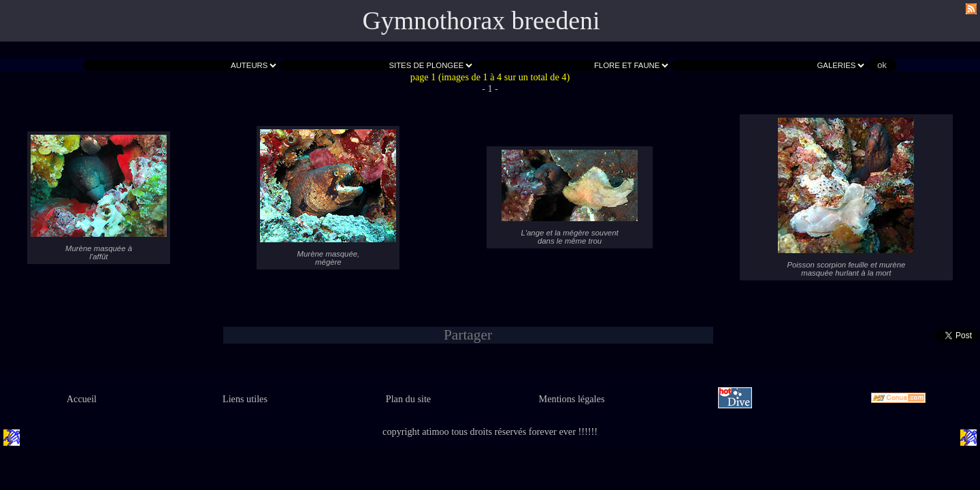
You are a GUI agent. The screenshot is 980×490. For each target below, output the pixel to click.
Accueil (82, 399)
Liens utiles (245, 399)
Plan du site (408, 399)
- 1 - (490, 88)
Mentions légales (572, 399)
